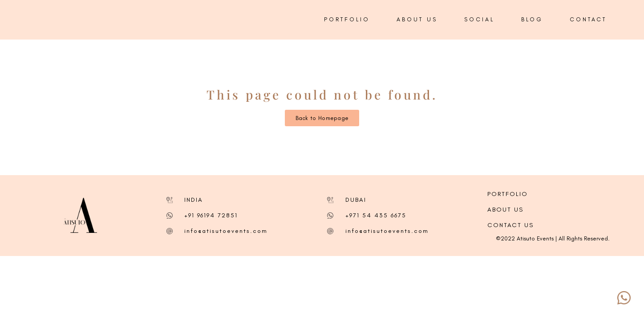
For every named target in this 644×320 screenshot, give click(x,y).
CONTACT (588, 19)
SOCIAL (479, 19)
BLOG (532, 19)
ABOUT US (417, 19)
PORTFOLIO (347, 19)
